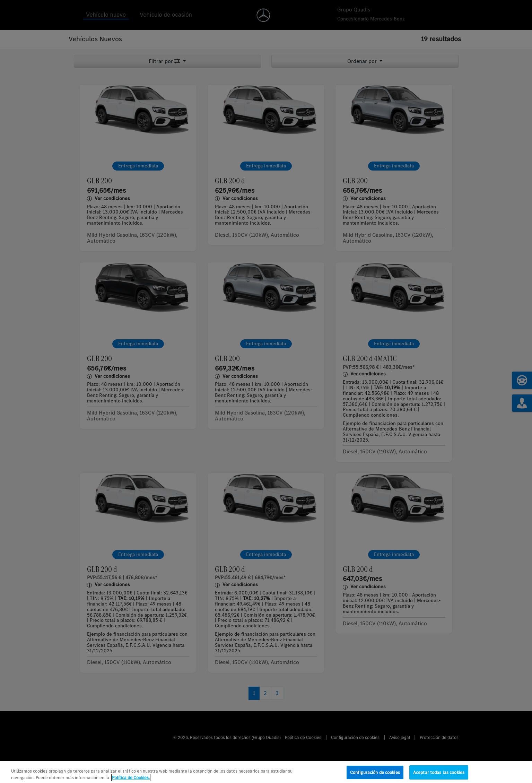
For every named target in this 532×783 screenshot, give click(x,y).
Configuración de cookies (375, 776)
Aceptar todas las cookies (439, 776)
